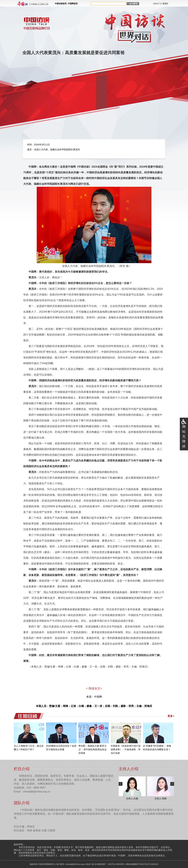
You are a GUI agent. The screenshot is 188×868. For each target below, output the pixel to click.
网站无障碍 (184, 436)
